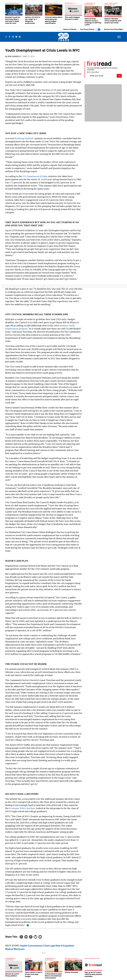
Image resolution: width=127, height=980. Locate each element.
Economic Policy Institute (22, 808)
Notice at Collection (70, 29)
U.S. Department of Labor (35, 176)
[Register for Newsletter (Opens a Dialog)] (119, 76)
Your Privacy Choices (90, 29)
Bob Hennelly (14, 56)
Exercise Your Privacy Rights (113, 29)
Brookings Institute (24, 138)
